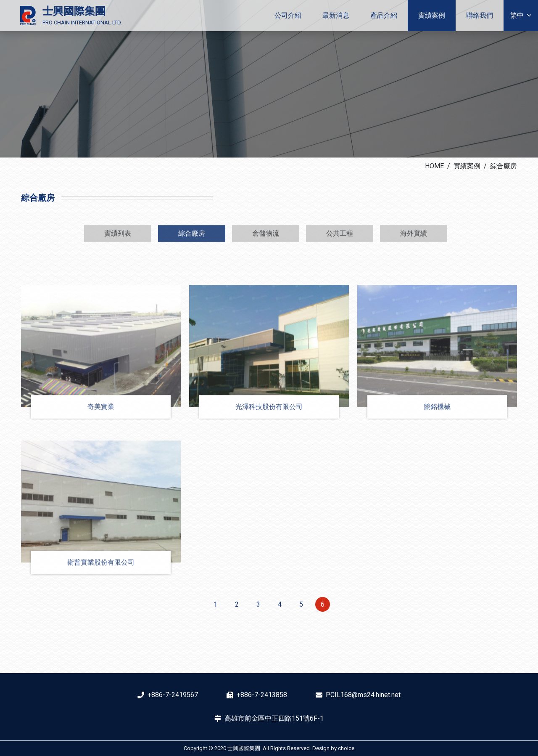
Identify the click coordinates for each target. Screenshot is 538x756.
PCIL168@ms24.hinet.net (363, 695)
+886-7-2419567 (173, 695)
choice (346, 748)
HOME (434, 166)
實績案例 (467, 166)
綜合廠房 (504, 166)
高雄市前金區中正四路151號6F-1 (274, 718)
